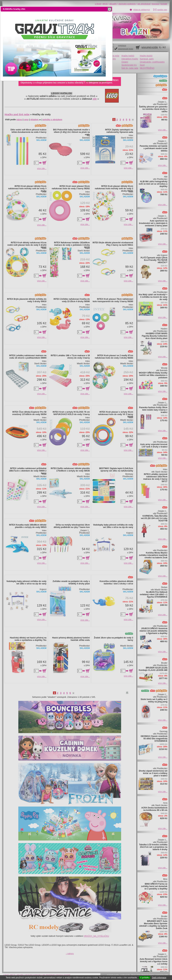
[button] (110, 9)
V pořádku (145, 978)
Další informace (159, 978)
